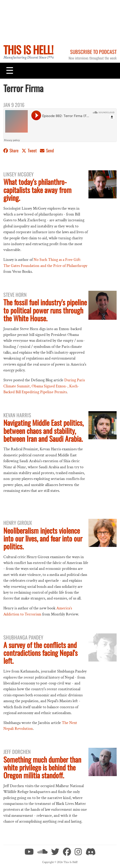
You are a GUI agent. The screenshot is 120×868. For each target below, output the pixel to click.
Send (47, 150)
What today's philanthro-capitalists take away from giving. (37, 190)
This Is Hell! (28, 50)
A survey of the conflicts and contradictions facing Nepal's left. (40, 653)
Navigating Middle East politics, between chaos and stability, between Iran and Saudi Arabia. (44, 430)
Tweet (30, 150)
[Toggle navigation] (10, 71)
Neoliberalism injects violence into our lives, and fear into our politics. (43, 538)
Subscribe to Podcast (93, 52)
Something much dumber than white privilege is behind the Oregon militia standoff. (42, 767)
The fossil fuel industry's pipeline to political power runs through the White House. (45, 310)
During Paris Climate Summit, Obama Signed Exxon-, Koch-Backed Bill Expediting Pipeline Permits (44, 386)
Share (11, 150)
